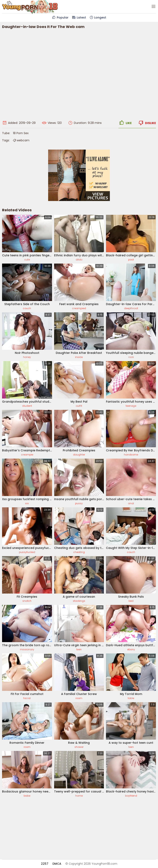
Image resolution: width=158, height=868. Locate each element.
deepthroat (131, 308)
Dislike (147, 123)
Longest (98, 17)
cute (27, 260)
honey (27, 357)
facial (27, 698)
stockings (79, 601)
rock (131, 357)
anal (131, 503)
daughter (79, 455)
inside (79, 357)
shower (79, 747)
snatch (27, 601)
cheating (79, 552)
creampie (27, 455)
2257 (45, 864)
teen (79, 649)
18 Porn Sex (21, 133)
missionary (27, 649)
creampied (79, 308)
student (27, 406)
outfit (79, 406)
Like (125, 123)
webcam (21, 140)
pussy (79, 503)
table (131, 698)
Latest (79, 17)
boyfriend (131, 796)
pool (131, 260)
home (79, 796)
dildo (79, 260)
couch (27, 308)
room (79, 698)
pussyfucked (27, 552)
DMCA (57, 864)
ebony (131, 649)
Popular (60, 17)
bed (131, 601)
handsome (131, 455)
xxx (27, 503)
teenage (131, 406)
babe (27, 796)
